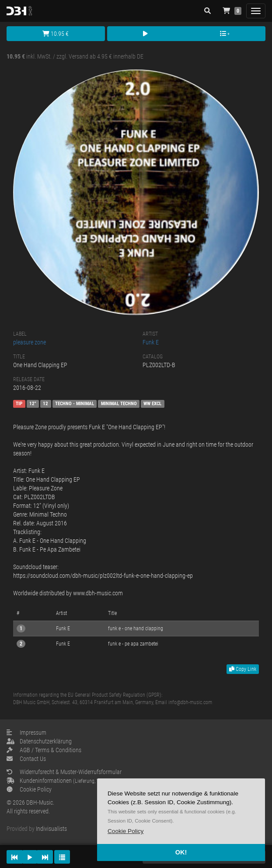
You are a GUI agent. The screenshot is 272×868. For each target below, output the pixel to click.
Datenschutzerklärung (39, 741)
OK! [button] (181, 852)
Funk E (151, 342)
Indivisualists (51, 829)
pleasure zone (30, 342)
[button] (126, 831)
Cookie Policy (29, 789)
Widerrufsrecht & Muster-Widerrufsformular (64, 772)
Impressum (26, 733)
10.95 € (56, 34)
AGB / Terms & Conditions (44, 750)
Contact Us (26, 759)
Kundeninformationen (75, 781)
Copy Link (243, 669)
